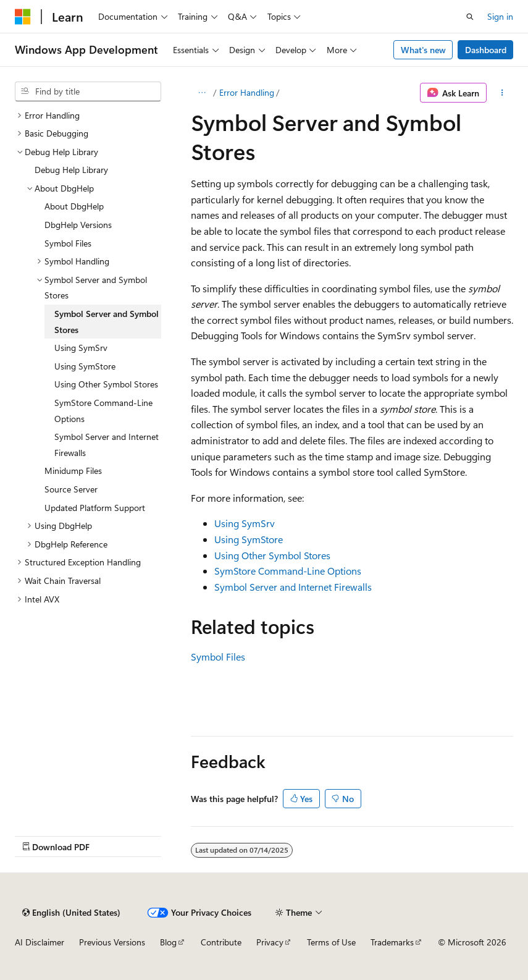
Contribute (221, 942)
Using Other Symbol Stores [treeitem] (106, 384)
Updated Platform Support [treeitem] (95, 508)
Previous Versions (112, 942)
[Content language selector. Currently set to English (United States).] (71, 913)
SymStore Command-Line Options (288, 571)
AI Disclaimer (40, 942)
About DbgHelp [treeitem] (74, 206)
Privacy (270, 942)
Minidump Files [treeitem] (73, 471)
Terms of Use (331, 942)
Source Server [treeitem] (71, 489)
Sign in (500, 16)
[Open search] (470, 17)
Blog (168, 942)
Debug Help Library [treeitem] (71, 170)
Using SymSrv (245, 523)
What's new (423, 50)
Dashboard (486, 50)
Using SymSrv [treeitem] (81, 348)
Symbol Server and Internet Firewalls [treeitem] (107, 445)
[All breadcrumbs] (202, 93)
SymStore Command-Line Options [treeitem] (103, 411)
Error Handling (247, 92)
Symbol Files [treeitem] (68, 243)
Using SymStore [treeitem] (85, 366)
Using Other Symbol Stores (272, 555)
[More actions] (502, 93)
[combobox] (88, 91)
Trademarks (392, 942)
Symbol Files (218, 657)
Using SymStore (249, 539)
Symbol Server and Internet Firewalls (293, 587)
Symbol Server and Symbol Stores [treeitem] (107, 322)
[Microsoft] (23, 17)
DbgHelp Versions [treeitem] (78, 225)
